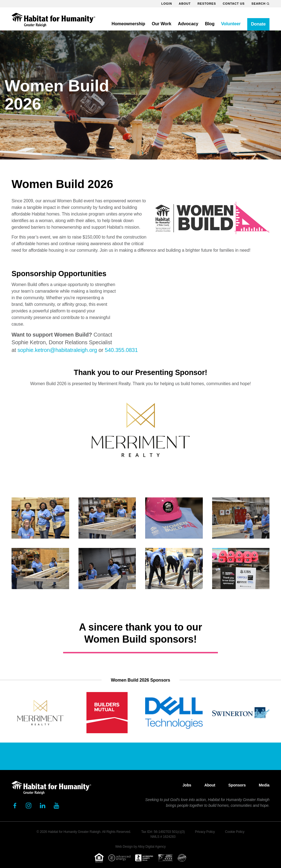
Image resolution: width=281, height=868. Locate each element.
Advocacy (188, 24)
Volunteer (231, 24)
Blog (210, 24)
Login (167, 4)
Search (260, 4)
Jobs (187, 785)
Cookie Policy (235, 832)
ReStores (207, 4)
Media (264, 785)
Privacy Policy (205, 832)
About (185, 4)
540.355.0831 (121, 350)
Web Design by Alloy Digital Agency (140, 847)
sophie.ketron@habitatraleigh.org (57, 350)
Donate (258, 24)
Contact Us (234, 4)
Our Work (161, 24)
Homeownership (128, 24)
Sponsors (237, 785)
